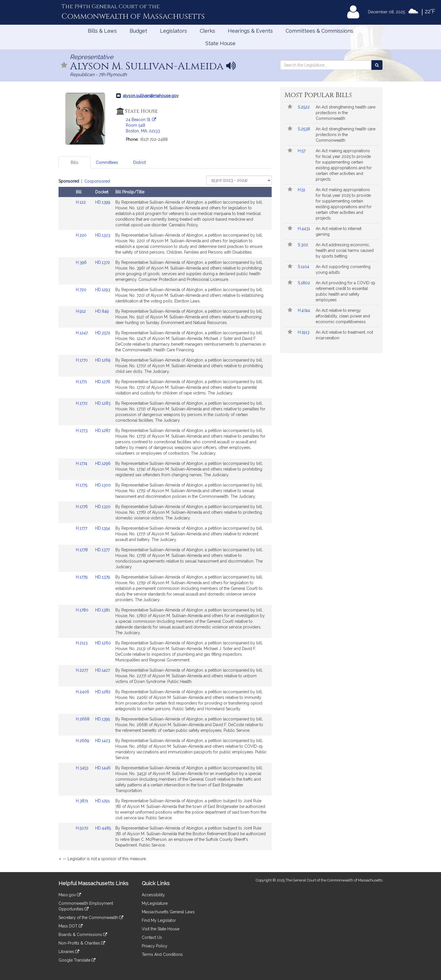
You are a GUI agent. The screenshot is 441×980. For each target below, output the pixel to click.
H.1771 (82, 382)
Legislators (173, 31)
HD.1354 (103, 528)
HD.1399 (103, 202)
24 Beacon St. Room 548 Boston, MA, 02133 (143, 125)
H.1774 (82, 463)
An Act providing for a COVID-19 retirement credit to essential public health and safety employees (345, 291)
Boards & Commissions (83, 935)
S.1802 (304, 283)
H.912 (81, 311)
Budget (138, 31)
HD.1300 (103, 485)
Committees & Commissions (319, 31)
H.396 (82, 262)
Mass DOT (71, 926)
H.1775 (82, 485)
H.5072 (83, 828)
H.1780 (83, 610)
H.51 (302, 190)
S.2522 (304, 107)
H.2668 (83, 719)
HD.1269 (103, 360)
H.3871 (83, 801)
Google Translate (77, 960)
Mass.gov (70, 895)
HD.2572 (103, 333)
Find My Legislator (159, 920)
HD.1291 (102, 801)
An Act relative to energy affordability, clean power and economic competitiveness (343, 316)
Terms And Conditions (162, 954)
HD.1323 (103, 235)
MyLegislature (155, 903)
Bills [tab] (75, 162)
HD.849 (102, 311)
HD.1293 (103, 290)
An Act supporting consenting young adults (343, 269)
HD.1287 (103, 431)
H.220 (82, 235)
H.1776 (82, 507)
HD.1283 (103, 403)
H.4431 (304, 229)
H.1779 (82, 577)
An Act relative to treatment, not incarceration (344, 335)
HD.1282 (103, 692)
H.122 (81, 202)
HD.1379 (103, 577)
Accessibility (153, 895)
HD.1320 (103, 507)
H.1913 (304, 332)
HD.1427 (103, 670)
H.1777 (82, 528)
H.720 (82, 290)
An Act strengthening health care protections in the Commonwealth (346, 113)
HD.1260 (103, 643)
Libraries (69, 952)
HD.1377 (102, 550)
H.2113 (82, 643)
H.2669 (83, 741)
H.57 (302, 151)
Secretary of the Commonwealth (91, 918)
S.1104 (304, 267)
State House (220, 43)
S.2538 (304, 129)
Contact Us (152, 937)
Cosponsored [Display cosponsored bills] (97, 181)
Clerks (207, 31)
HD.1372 (103, 262)
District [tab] (140, 162)
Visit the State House (161, 929)
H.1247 (82, 333)
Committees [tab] (107, 162)
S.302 (303, 245)
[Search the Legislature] (377, 65)
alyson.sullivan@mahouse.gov (151, 96)
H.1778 (82, 550)
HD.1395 (103, 719)
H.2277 (83, 670)
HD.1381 (103, 610)
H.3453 (83, 768)
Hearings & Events (250, 31)
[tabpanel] (165, 521)
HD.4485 (103, 828)
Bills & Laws (102, 31)
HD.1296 (103, 463)
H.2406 (83, 692)
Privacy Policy (155, 946)
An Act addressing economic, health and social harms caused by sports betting (345, 250)
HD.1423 (103, 741)
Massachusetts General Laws (168, 912)
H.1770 (82, 360)
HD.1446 (103, 768)
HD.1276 (103, 382)
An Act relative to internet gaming (339, 231)
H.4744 (304, 310)
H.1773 (82, 431)
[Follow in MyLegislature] (64, 65)
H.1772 (82, 403)
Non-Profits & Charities (82, 943)
